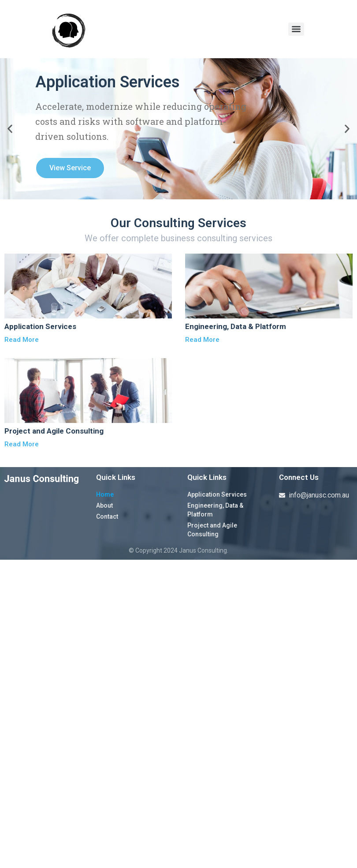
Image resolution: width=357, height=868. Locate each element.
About (104, 505)
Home (105, 494)
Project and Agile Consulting (212, 530)
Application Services (217, 494)
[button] (10, 129)
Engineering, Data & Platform (215, 510)
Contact (107, 516)
